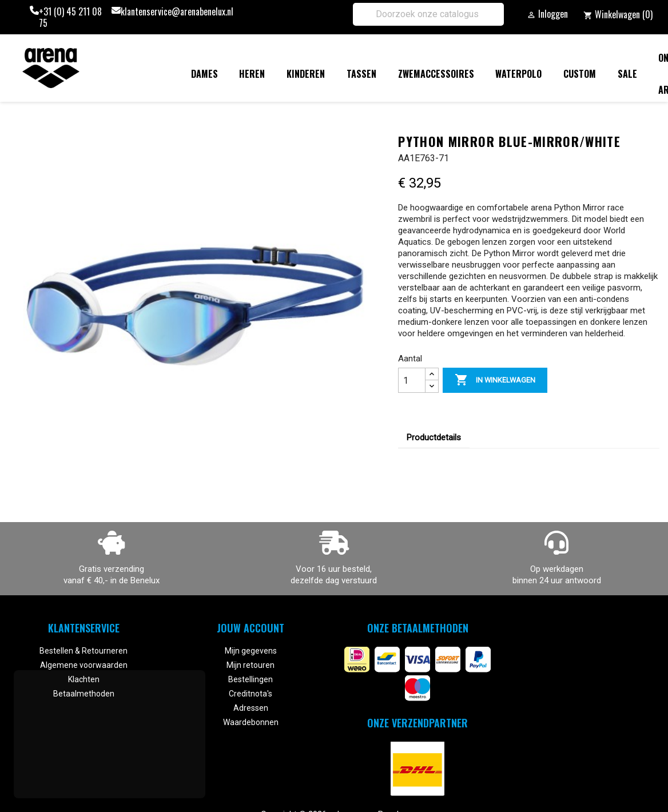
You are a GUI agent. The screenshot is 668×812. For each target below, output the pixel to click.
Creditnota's (250, 694)
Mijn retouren (250, 665)
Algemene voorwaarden (84, 665)
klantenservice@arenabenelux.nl (177, 12)
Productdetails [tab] (434, 437)
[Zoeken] (428, 14)
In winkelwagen (495, 380)
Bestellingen (250, 679)
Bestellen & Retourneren (83, 651)
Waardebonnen (251, 722)
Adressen (251, 708)
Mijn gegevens (251, 651)
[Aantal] (412, 380)
